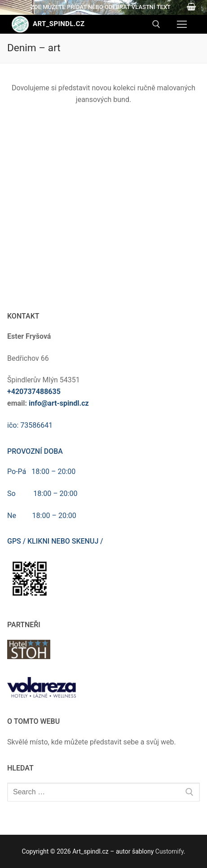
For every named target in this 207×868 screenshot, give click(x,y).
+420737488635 (34, 392)
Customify (170, 851)
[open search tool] (156, 24)
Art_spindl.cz (59, 24)
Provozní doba (35, 451)
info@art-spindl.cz (59, 403)
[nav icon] (182, 24)
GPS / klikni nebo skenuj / (55, 541)
